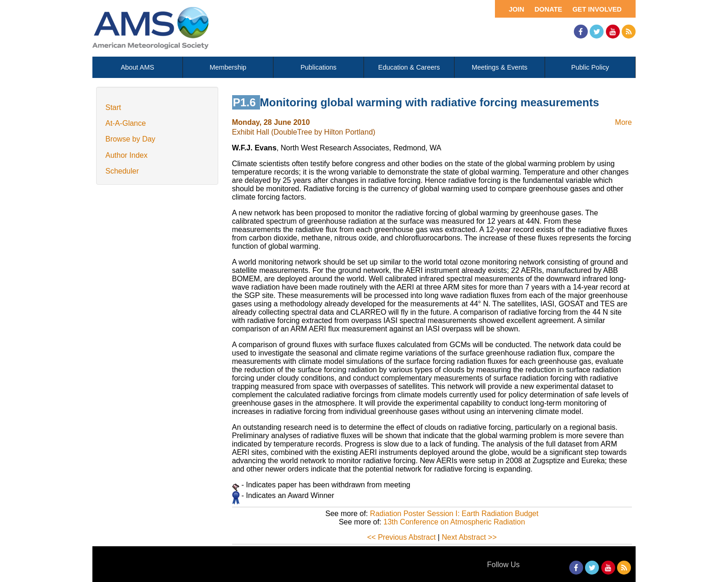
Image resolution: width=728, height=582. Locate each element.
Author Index (127, 155)
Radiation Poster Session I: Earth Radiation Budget (454, 514)
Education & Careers (409, 67)
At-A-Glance (126, 123)
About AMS (137, 67)
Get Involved (597, 9)
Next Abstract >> (469, 537)
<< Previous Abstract (402, 537)
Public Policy (590, 67)
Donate (548, 9)
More (624, 122)
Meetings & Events (500, 67)
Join (517, 9)
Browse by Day (130, 139)
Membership (228, 67)
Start (113, 107)
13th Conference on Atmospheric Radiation (454, 522)
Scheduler (122, 171)
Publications (318, 67)
